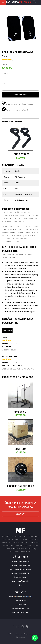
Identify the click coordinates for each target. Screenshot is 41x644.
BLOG (21, 585)
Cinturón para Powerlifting (21, 581)
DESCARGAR (20, 514)
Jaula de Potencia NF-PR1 (21, 573)
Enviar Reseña (7, 330)
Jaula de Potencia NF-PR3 (21, 565)
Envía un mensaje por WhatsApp (16, 110)
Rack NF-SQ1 (21, 412)
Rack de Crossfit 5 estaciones (21, 569)
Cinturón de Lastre (20, 577)
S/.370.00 (20, 452)
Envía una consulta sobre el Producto (20, 104)
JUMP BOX (20, 449)
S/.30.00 (20, 158)
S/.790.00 (20, 415)
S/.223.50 (20, 490)
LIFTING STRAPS (20, 154)
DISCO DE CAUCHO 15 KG (21, 486)
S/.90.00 (7, 68)
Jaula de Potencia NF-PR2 (21, 561)
